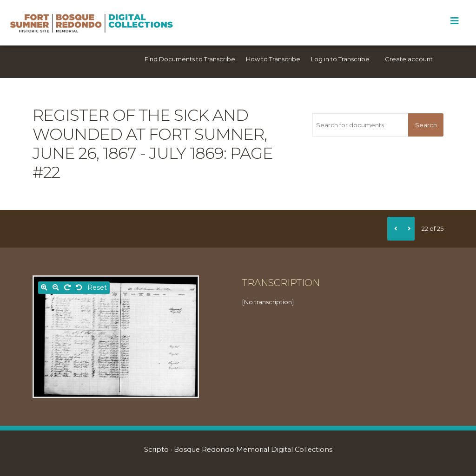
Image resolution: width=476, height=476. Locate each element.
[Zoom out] (56, 288)
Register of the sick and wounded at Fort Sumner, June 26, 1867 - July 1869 (150, 134)
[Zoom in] (44, 288)
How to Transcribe (273, 59)
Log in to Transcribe (340, 59)
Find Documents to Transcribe (190, 59)
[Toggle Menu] (454, 21)
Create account (409, 59)
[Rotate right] (67, 288)
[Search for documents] (360, 125)
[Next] (408, 228)
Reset (97, 287)
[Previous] (394, 228)
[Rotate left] (79, 288)
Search (426, 125)
